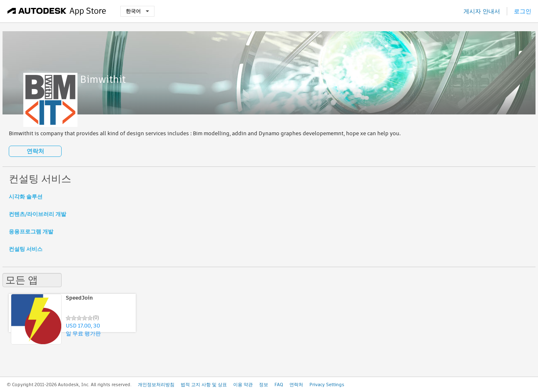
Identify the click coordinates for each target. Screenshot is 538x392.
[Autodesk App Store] (57, 11)
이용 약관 (243, 385)
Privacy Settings (327, 385)
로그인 (523, 11)
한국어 (137, 11)
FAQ (279, 385)
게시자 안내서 (482, 11)
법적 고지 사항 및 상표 (204, 385)
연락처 (35, 151)
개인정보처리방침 (156, 385)
